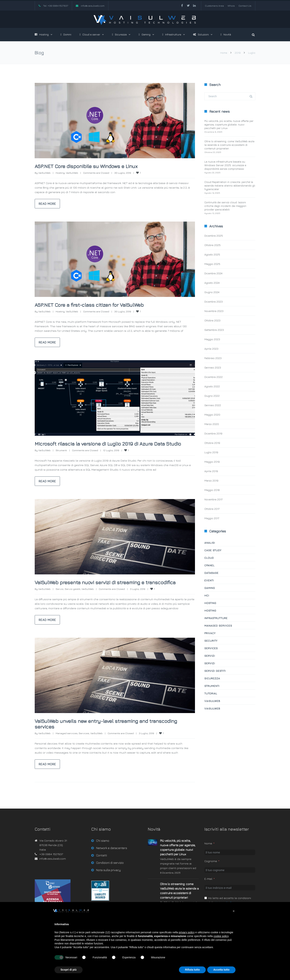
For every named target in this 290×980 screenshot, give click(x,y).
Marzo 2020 (212, 424)
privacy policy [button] (187, 932)
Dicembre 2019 (213, 433)
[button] (234, 911)
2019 (238, 53)
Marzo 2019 (211, 480)
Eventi (209, 580)
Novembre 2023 (214, 311)
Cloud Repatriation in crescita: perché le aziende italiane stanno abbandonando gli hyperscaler (230, 185)
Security (211, 641)
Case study (213, 550)
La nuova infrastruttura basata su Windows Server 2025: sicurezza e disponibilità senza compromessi (225, 165)
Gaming (144, 34)
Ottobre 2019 (212, 443)
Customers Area (214, 6)
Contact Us (245, 6)
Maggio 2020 (212, 415)
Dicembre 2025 (214, 236)
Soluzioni (201, 34)
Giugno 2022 (212, 396)
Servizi (60, 600)
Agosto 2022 (212, 386)
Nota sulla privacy (108, 881)
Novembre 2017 (213, 499)
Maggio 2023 (212, 339)
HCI (207, 595)
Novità (226, 34)
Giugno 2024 (212, 292)
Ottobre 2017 (212, 509)
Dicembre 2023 (214, 302)
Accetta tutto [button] (221, 970)
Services (84, 745)
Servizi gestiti (72, 600)
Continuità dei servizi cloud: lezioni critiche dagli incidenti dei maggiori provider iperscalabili (225, 206)
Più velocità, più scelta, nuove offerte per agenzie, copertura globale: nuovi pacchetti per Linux (229, 124)
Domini (66, 34)
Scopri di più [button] (69, 970)
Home (224, 53)
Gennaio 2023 (213, 367)
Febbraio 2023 (213, 358)
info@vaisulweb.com (93, 6)
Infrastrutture (172, 34)
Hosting (42, 34)
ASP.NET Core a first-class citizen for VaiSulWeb (97, 305)
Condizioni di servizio (110, 874)
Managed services (67, 745)
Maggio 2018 (212, 490)
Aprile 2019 (211, 471)
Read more (47, 204)
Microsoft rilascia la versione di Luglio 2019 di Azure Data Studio (110, 446)
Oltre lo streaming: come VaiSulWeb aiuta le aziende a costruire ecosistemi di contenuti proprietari (229, 145)
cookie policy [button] (221, 936)
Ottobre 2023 (212, 320)
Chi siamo (103, 852)
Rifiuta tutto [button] (192, 970)
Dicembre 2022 (214, 377)
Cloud (209, 558)
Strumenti (61, 456)
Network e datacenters (112, 859)
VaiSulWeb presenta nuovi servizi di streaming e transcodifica (98, 591)
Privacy (210, 633)
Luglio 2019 (211, 452)
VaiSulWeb (44, 173)
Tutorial (211, 693)
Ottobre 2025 (213, 245)
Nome (208, 855)
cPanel (209, 565)
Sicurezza (119, 34)
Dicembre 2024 (213, 273)
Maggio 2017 (212, 518)
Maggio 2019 (212, 462)
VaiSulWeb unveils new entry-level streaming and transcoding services (100, 735)
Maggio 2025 (212, 264)
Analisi (210, 543)
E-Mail (208, 890)
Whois (231, 6)
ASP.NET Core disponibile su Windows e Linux (94, 166)
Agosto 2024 (212, 283)
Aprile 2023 (211, 349)
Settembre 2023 (214, 330)
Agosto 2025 (212, 254)
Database (211, 573)
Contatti (102, 867)
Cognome (211, 872)
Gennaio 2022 (213, 405)
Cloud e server (90, 34)
